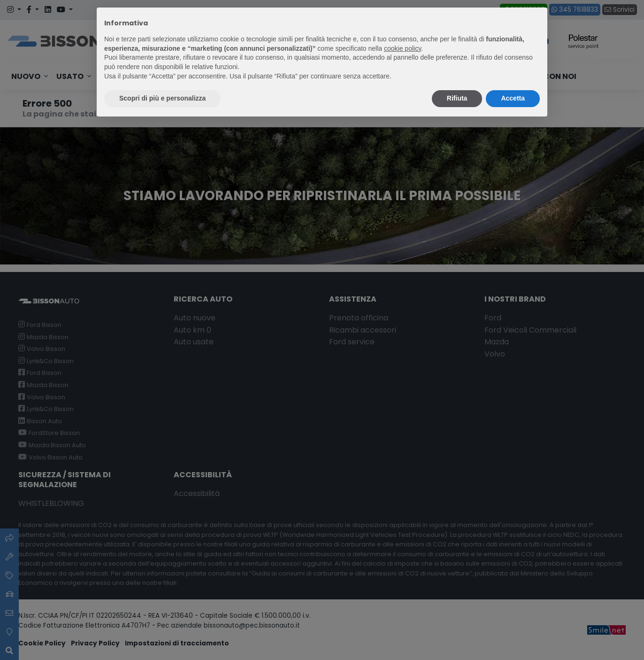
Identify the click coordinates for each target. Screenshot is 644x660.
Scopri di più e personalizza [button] (162, 98)
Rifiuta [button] (457, 98)
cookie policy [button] (402, 48)
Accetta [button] (513, 98)
